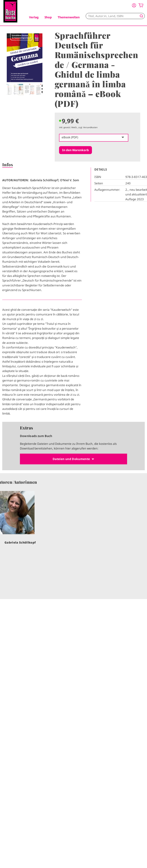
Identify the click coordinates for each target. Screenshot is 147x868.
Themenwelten (69, 17)
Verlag (34, 17)
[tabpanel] (25, 64)
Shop (48, 17)
